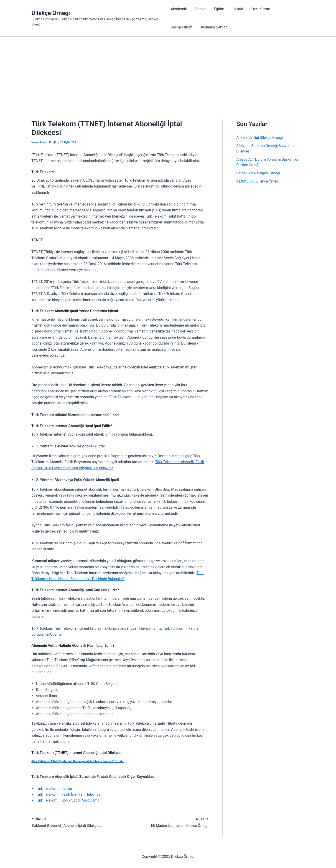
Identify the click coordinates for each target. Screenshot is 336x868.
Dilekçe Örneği (51, 13)
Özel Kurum (256, 9)
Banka (199, 9)
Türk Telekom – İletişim (55, 788)
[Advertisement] (168, 71)
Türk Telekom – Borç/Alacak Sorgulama (68, 801)
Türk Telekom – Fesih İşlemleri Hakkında (69, 794)
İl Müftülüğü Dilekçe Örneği (258, 181)
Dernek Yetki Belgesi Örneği (258, 173)
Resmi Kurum (283, 9)
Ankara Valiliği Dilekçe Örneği (260, 138)
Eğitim (217, 9)
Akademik (179, 9)
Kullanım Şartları (184, 27)
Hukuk (234, 9)
